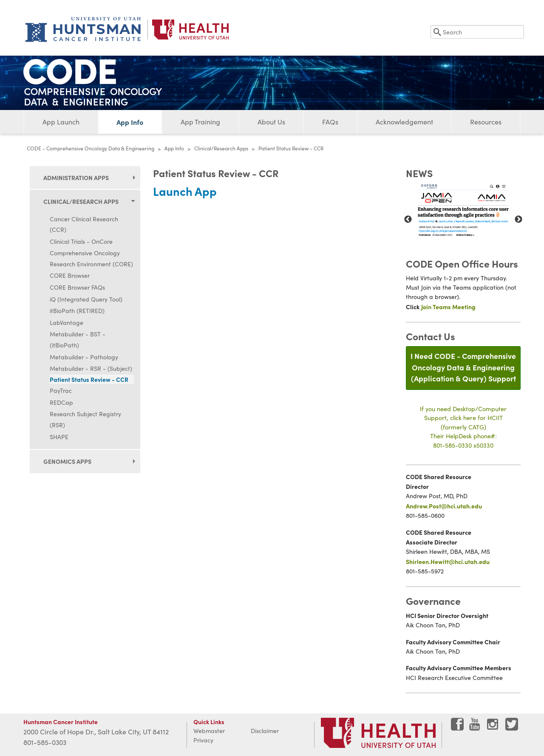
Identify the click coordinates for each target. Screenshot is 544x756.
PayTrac (61, 391)
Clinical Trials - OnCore (81, 241)
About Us (271, 122)
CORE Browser (70, 275)
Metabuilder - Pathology (84, 357)
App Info (130, 122)
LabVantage (67, 323)
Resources (486, 122)
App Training (200, 122)
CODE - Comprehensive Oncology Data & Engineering (91, 148)
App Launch (61, 122)
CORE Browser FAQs (77, 287)
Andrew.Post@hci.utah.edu (444, 506)
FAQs (330, 122)
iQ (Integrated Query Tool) (86, 299)
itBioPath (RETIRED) (77, 311)
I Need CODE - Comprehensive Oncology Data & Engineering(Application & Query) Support (463, 367)
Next (518, 220)
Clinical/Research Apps (221, 148)
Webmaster (209, 731)
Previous (408, 220)
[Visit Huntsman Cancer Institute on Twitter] (512, 727)
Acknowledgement (404, 122)
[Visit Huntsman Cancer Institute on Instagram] (493, 727)
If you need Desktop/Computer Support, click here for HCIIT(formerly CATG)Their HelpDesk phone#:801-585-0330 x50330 (463, 427)
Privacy (203, 740)
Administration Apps (76, 178)
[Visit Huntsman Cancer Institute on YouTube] (476, 727)
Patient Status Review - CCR (89, 379)
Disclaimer (265, 731)
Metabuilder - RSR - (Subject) (91, 368)
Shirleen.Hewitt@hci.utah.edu (448, 561)
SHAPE (59, 437)
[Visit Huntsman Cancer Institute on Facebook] (457, 727)
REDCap (61, 402)
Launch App (185, 191)
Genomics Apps (67, 461)
